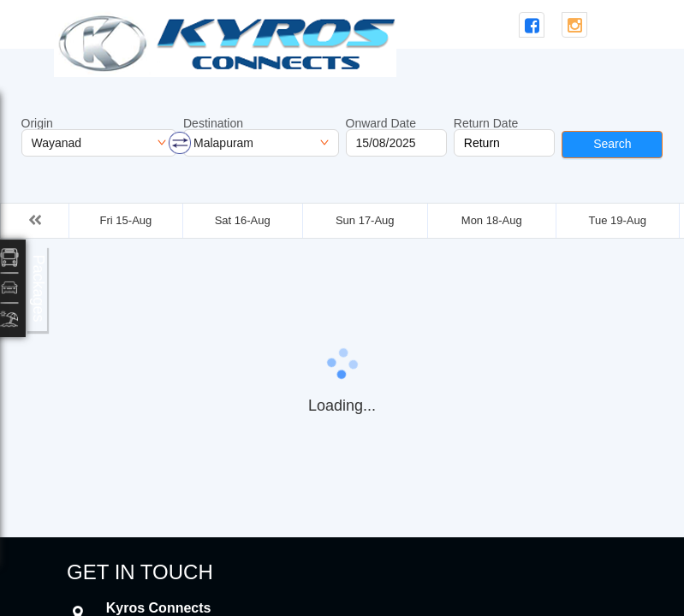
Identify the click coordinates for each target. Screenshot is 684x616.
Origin (37, 123)
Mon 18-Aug (492, 220)
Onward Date (381, 123)
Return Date (486, 123)
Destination (213, 123)
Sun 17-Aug (365, 220)
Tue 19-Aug (617, 220)
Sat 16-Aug (243, 220)
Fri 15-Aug (126, 220)
